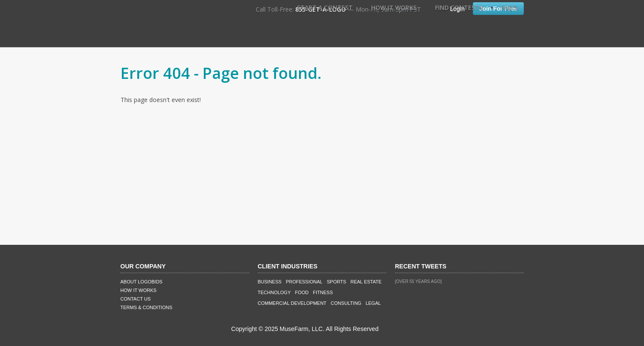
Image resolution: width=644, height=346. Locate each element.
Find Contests (459, 8)
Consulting (346, 303)
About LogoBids (142, 282)
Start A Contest (325, 8)
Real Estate (366, 282)
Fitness (323, 292)
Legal (373, 303)
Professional (304, 282)
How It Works (394, 8)
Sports (337, 282)
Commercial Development (292, 303)
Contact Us (136, 299)
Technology (274, 292)
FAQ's (509, 8)
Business (270, 282)
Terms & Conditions (147, 307)
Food (302, 292)
